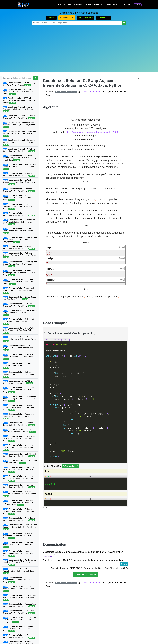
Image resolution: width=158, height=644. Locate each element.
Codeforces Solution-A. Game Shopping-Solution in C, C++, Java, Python (19, 494)
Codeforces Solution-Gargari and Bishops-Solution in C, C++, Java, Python (19, 125)
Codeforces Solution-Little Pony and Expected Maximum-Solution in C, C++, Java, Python (20, 240)
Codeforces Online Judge (66, 92)
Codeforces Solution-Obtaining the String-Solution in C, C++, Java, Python (19, 231)
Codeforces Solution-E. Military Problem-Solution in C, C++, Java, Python (19, 545)
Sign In (138, 5)
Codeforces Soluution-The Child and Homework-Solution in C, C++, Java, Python (20, 527)
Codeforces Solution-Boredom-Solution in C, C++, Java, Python (19, 190)
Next (124, 564)
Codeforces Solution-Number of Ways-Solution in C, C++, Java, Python (18, 109)
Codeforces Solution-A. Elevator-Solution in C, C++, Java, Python (19, 247)
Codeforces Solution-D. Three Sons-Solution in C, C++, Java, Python (20, 424)
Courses (68, 5)
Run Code (126, 5)
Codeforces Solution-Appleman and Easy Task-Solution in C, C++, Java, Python (19, 134)
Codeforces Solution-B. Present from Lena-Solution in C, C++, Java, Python (19, 339)
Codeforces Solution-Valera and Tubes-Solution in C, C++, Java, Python (18, 447)
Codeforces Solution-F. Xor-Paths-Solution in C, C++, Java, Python (19, 519)
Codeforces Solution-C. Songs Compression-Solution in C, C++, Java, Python (18, 206)
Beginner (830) (67, 18)
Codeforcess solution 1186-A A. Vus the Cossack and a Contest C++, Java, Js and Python (20, 620)
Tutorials (78, 5)
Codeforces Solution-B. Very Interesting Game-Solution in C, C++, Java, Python (19, 273)
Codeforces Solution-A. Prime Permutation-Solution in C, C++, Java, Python (17, 536)
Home (60, 5)
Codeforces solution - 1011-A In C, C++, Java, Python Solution (19, 84)
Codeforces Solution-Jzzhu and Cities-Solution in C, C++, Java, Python (18, 366)
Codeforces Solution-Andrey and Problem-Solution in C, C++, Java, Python (19, 416)
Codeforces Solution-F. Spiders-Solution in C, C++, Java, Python (19, 486)
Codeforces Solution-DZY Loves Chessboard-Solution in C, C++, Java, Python (18, 390)
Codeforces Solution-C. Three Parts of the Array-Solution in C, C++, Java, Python (19, 629)
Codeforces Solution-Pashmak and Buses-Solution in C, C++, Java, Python (19, 142)
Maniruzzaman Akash (91, 92)
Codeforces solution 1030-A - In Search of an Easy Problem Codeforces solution (18, 92)
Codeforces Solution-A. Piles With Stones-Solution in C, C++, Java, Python (19, 357)
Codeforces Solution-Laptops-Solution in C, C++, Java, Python (19, 214)
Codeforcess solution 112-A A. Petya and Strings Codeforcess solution (18, 348)
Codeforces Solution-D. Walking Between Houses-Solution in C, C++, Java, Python (19, 182)
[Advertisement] (79, 45)
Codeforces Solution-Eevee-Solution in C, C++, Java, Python (20, 298)
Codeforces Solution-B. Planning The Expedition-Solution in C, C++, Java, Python (18, 408)
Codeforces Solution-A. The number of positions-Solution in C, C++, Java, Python (20, 562)
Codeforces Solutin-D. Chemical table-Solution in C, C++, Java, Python (18, 290)
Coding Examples (94, 5)
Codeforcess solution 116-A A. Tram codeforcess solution (20, 462)
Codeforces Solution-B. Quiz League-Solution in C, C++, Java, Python (18, 374)
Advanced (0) (104, 18)
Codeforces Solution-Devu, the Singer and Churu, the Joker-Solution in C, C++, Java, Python (19, 503)
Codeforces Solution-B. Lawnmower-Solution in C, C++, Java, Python (17, 198)
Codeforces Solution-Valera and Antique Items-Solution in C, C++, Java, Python (18, 478)
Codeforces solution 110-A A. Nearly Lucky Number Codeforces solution (20, 313)
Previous (49, 556)
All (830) (51, 18)
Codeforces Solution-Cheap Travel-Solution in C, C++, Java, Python (19, 117)
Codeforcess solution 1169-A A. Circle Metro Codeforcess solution (19, 431)
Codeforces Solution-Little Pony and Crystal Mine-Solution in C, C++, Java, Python (20, 264)
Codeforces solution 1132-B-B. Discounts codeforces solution (18, 382)
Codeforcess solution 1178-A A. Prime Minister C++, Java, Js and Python (18, 589)
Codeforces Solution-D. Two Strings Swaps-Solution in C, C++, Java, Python (19, 598)
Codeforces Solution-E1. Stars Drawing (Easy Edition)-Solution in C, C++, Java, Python (19, 158)
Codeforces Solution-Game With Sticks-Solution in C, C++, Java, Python (18, 330)
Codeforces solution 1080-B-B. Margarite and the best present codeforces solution (19, 100)
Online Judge (112, 5)
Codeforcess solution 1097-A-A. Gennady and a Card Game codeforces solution (18, 282)
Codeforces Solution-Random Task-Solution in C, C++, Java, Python (19, 605)
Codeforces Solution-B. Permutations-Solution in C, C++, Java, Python (18, 580)
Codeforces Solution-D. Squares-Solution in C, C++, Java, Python (19, 612)
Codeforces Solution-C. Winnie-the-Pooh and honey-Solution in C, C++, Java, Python (19, 399)
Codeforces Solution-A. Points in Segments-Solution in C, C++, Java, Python (19, 255)
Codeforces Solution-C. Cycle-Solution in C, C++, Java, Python (19, 305)
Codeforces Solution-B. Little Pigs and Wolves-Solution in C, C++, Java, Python (19, 222)
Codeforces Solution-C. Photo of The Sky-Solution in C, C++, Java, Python (19, 321)
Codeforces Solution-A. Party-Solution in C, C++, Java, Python (19, 174)
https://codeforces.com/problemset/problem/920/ (92, 132)
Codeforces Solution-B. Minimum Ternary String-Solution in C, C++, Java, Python (18, 470)
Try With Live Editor (70, 466)
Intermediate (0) (86, 18)
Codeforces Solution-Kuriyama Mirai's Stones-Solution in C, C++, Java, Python (18, 553)
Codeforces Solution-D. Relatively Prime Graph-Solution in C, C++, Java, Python (19, 438)
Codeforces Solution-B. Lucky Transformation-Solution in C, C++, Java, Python (18, 511)
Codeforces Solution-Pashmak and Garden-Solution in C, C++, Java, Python (19, 167)
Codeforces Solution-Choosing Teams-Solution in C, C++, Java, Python (18, 571)
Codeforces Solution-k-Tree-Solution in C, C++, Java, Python (19, 636)
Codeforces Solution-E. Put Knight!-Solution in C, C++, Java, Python (19, 455)
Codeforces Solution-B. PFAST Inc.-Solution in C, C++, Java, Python (19, 150)
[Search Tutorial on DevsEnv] (54, 5)
